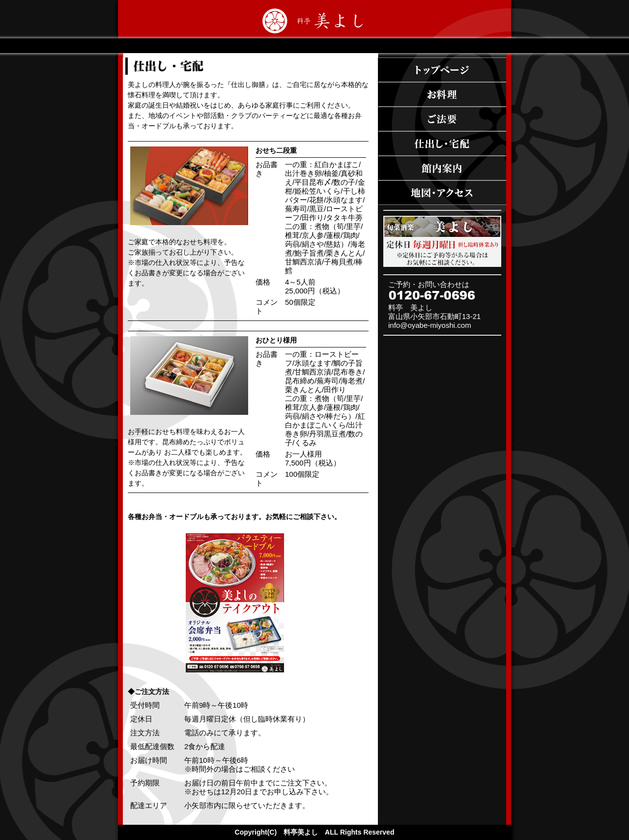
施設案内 (442, 168)
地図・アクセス (442, 193)
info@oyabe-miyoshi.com (430, 325)
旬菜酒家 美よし (442, 241)
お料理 (442, 94)
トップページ (442, 70)
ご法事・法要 (442, 119)
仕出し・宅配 (442, 144)
